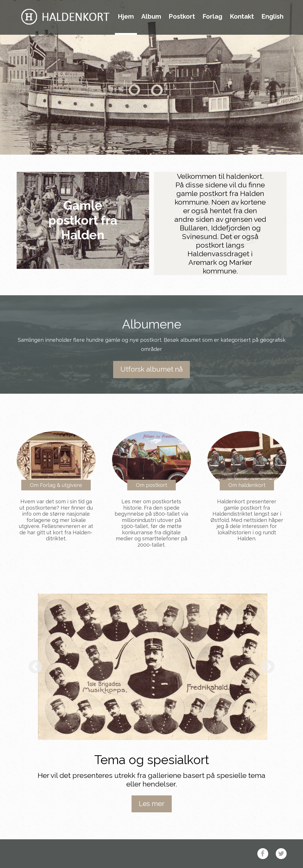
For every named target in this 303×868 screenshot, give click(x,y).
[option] (153, 667)
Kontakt (242, 17)
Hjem (126, 17)
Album (151, 17)
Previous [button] (35, 667)
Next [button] (268, 667)
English (272, 17)
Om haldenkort (247, 485)
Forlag (212, 17)
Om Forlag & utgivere (56, 485)
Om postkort (151, 485)
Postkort (182, 17)
